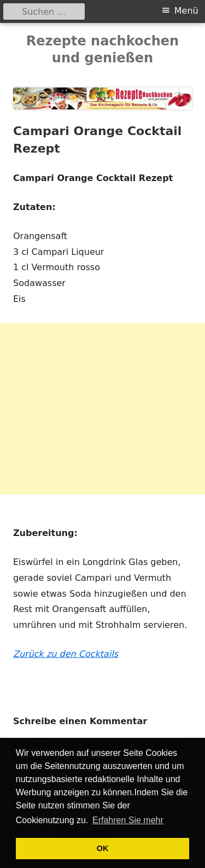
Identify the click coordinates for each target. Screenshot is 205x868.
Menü (186, 11)
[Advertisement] (102, 409)
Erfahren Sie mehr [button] (128, 820)
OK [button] (103, 848)
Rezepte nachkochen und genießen (102, 49)
